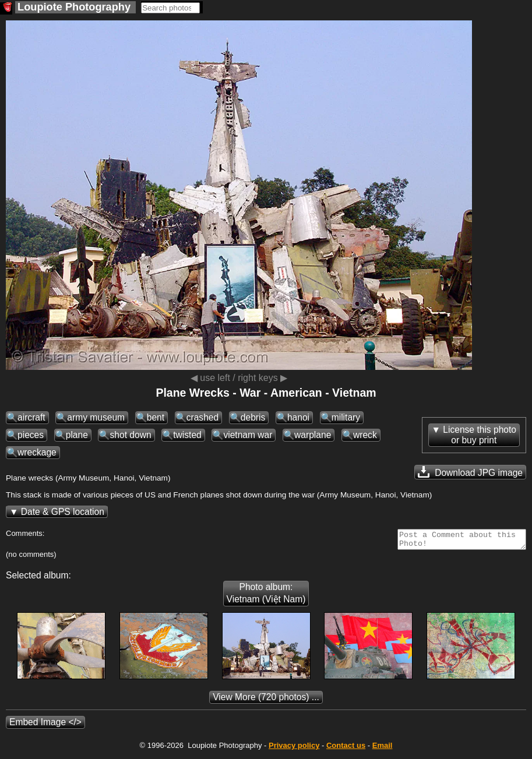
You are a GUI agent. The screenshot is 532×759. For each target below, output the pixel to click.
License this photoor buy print (480, 435)
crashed (202, 417)
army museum (96, 417)
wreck (365, 435)
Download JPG (470, 472)
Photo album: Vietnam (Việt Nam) (266, 596)
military (346, 417)
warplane (313, 435)
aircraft (31, 417)
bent (156, 417)
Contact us (346, 749)
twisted (187, 435)
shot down (130, 435)
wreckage (37, 452)
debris (253, 417)
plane (77, 435)
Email (383, 749)
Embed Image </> (45, 726)
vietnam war (248, 435)
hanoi (298, 417)
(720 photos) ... (266, 700)
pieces (31, 435)
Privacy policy (294, 749)
